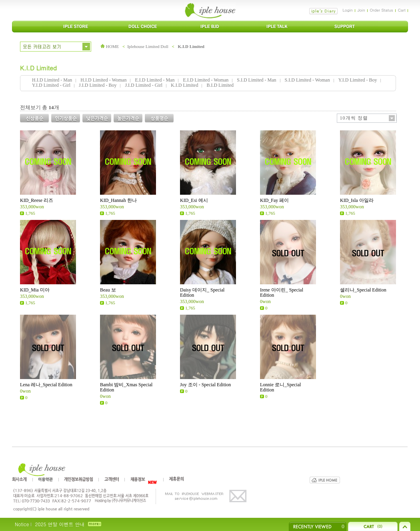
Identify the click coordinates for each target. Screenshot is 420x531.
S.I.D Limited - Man (256, 80)
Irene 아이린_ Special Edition (282, 292)
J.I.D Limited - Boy (98, 85)
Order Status (382, 10)
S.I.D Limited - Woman (307, 80)
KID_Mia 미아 (35, 290)
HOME (110, 46)
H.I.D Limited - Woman (103, 80)
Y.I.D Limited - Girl (51, 85)
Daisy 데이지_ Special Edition (202, 292)
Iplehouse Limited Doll (148, 46)
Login (347, 10)
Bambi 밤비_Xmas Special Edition (126, 387)
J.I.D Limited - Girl (144, 85)
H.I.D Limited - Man (52, 80)
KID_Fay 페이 (274, 200)
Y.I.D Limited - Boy (358, 80)
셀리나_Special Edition (363, 290)
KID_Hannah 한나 (118, 200)
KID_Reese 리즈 (37, 200)
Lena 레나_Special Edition (46, 385)
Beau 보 (108, 290)
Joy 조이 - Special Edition (205, 385)
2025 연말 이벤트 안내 (60, 524)
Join (361, 10)
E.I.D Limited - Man (155, 80)
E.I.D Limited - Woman (206, 80)
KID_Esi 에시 (194, 200)
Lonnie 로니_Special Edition (280, 387)
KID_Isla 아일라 (357, 200)
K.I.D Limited (191, 46)
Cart (402, 10)
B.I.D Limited (220, 85)
